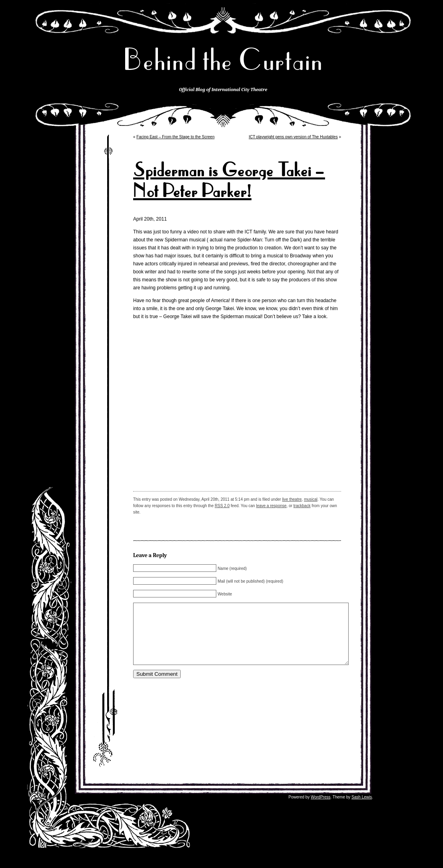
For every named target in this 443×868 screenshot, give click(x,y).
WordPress (320, 809)
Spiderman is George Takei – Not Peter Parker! (229, 181)
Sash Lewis (362, 809)
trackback (302, 506)
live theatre (292, 499)
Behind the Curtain (223, 60)
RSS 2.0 (222, 506)
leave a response (271, 506)
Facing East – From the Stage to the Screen (175, 137)
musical (311, 499)
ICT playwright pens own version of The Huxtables (293, 137)
